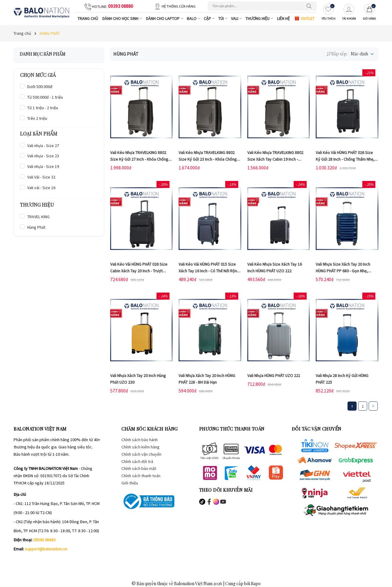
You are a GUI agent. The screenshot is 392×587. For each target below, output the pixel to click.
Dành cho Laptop (165, 18)
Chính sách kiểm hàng (140, 447)
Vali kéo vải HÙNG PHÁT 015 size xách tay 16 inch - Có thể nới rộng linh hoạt (209, 271)
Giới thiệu (130, 483)
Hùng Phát (36, 227)
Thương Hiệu (260, 18)
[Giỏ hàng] (370, 13)
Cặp (210, 18)
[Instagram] (31, 561)
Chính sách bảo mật (139, 468)
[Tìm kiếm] (311, 6)
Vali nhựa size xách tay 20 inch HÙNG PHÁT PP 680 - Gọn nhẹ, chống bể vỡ (343, 271)
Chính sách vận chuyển (141, 454)
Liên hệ (283, 18)
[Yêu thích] (328, 13)
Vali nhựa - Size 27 (43, 146)
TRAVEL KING (38, 217)
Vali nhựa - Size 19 (43, 166)
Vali (237, 18)
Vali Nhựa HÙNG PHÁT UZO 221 (274, 375)
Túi (224, 18)
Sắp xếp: (337, 54)
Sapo (256, 584)
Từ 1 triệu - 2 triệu (43, 108)
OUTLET (304, 18)
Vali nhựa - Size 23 (43, 156)
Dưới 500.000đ (40, 87)
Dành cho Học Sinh (123, 18)
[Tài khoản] (349, 13)
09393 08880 (121, 6)
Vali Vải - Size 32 (41, 177)
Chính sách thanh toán (141, 476)
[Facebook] (18, 561)
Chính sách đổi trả (137, 461)
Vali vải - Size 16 (41, 188)
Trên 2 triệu (37, 118)
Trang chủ (88, 18)
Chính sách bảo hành (140, 440)
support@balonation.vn (46, 549)
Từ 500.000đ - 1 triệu (45, 97)
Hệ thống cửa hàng (179, 6)
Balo (194, 18)
